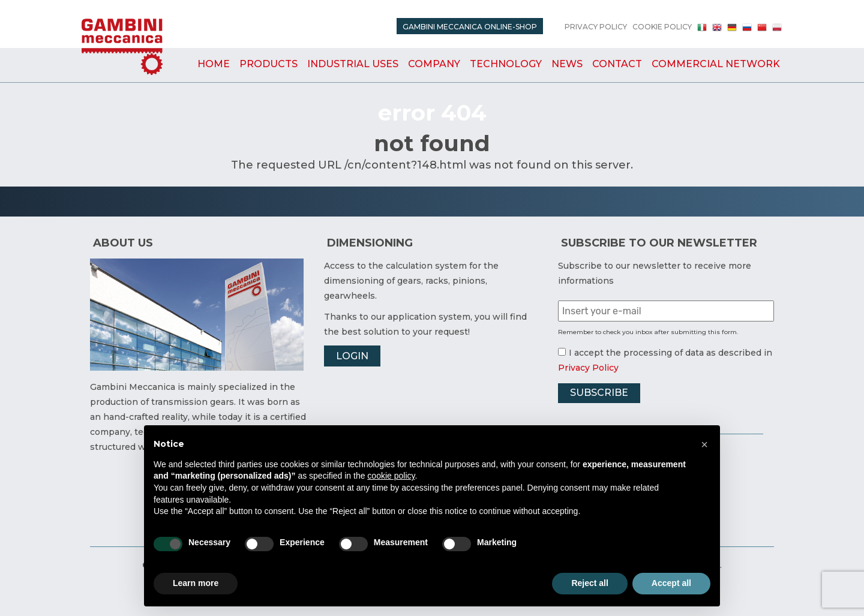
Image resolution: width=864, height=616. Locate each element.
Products (268, 64)
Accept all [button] (671, 583)
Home (214, 64)
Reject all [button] (589, 583)
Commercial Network (716, 64)
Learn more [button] (196, 583)
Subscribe (599, 393)
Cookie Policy (662, 27)
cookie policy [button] (391, 476)
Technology (506, 64)
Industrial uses (353, 64)
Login (352, 356)
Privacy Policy (596, 27)
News (567, 64)
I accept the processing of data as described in (665, 353)
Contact (617, 64)
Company (434, 64)
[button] (704, 444)
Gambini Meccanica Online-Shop (470, 27)
